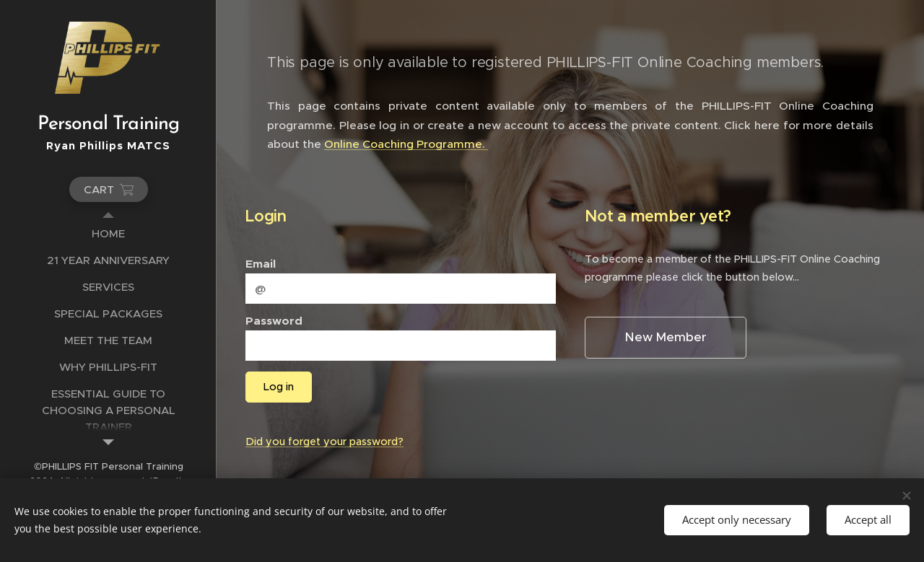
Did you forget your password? (324, 442)
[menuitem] (108, 233)
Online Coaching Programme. (406, 144)
